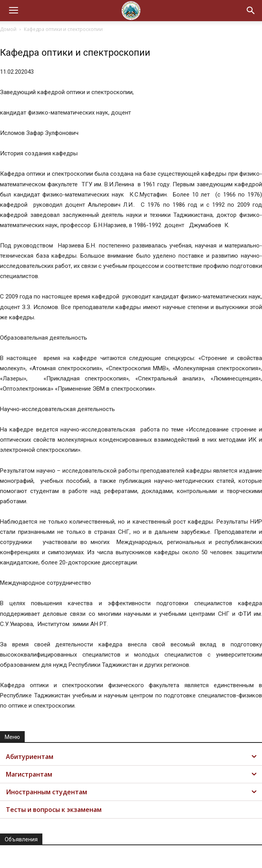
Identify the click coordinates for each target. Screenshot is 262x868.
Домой (8, 29)
